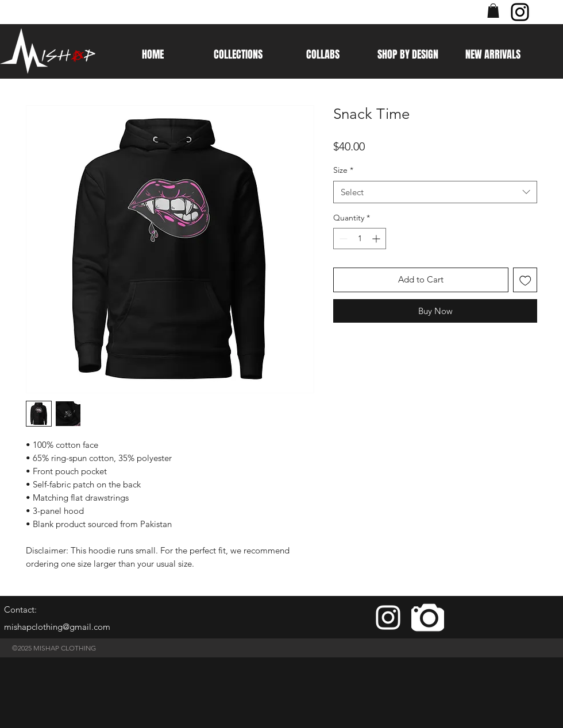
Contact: (20, 609)
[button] (493, 11)
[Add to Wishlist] (525, 280)
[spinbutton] (360, 239)
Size (343, 170)
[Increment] (377, 239)
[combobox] (435, 192)
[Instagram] (520, 12)
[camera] (428, 617)
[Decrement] (342, 239)
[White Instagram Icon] (388, 617)
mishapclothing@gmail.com (57, 627)
